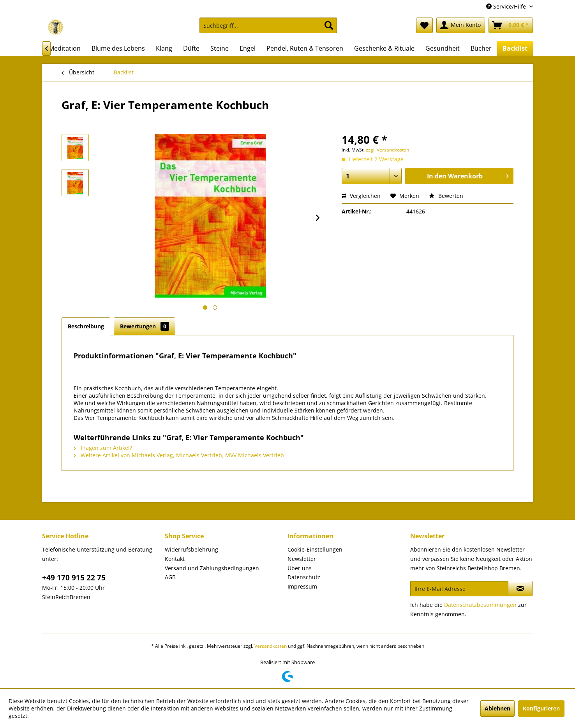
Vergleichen (361, 196)
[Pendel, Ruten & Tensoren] (305, 48)
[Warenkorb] (511, 25)
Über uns (300, 568)
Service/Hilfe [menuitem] (507, 6)
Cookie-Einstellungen (315, 549)
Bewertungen (145, 326)
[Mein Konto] (461, 25)
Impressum (302, 586)
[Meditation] (65, 48)
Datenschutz (304, 577)
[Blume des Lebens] (118, 48)
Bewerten (446, 196)
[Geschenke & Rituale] (384, 48)
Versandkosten (271, 646)
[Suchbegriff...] (268, 25)
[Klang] (164, 48)
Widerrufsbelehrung (191, 549)
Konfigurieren (541, 708)
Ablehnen (497, 708)
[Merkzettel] (424, 25)
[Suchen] (329, 25)
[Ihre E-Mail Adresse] (459, 589)
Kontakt (175, 559)
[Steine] (220, 48)
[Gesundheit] (443, 48)
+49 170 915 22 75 (74, 578)
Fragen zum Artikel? (103, 448)
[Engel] (248, 48)
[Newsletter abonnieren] (520, 589)
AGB (170, 577)
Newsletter (302, 559)
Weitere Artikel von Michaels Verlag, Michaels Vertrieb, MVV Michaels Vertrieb (179, 455)
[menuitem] (268, 29)
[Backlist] (515, 48)
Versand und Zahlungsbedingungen (212, 568)
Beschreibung (86, 326)
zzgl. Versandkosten (387, 150)
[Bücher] (481, 48)
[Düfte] (191, 48)
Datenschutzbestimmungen (480, 605)
